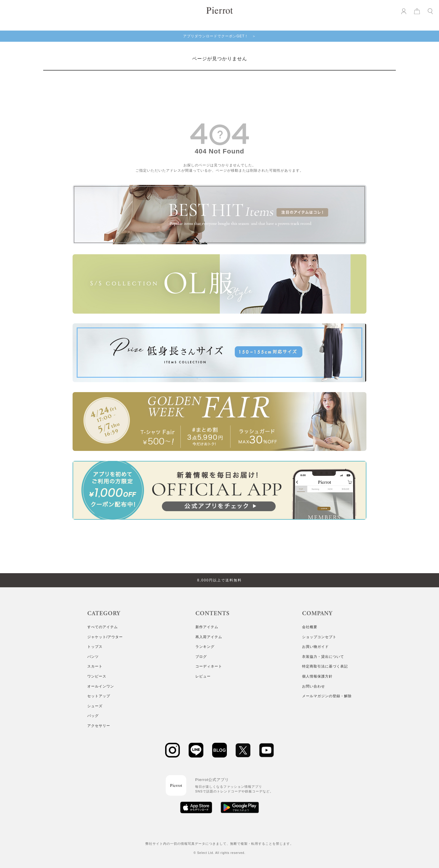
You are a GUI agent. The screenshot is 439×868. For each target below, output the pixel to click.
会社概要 (310, 627)
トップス (95, 647)
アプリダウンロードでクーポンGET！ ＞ (220, 36)
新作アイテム (207, 627)
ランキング (205, 647)
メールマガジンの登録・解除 (327, 696)
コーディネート (209, 666)
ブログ (201, 657)
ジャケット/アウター (105, 637)
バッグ (93, 716)
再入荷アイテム (209, 637)
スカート (95, 666)
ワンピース (97, 676)
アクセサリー (99, 726)
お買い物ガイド (315, 647)
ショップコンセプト (319, 637)
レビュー (203, 676)
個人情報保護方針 (317, 676)
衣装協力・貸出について (323, 657)
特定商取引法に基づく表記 (325, 666)
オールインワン (101, 686)
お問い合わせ (314, 686)
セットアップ (99, 696)
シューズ (95, 706)
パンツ (93, 657)
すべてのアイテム (103, 627)
